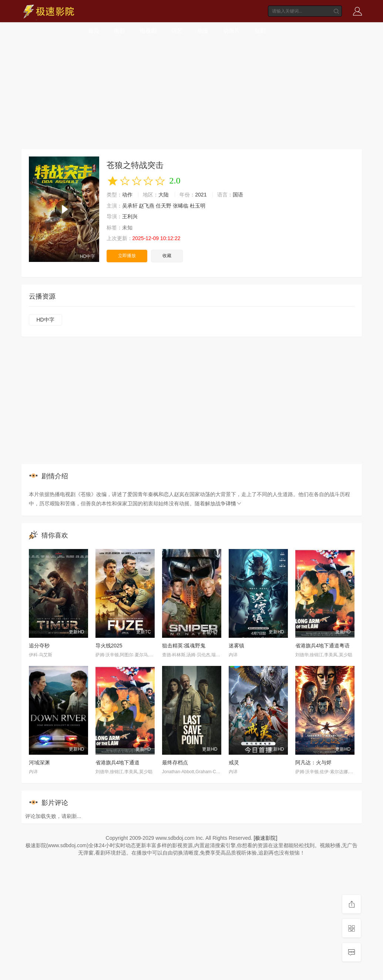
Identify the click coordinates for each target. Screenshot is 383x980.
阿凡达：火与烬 (313, 762)
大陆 (164, 195)
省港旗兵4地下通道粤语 (323, 646)
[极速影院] (266, 838)
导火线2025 (109, 646)
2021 (201, 195)
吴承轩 (130, 206)
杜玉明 (198, 206)
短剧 (260, 31)
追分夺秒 (39, 646)
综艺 (177, 31)
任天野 (164, 206)
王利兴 (130, 216)
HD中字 (46, 320)
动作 (127, 195)
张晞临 (181, 206)
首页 (94, 31)
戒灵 (234, 762)
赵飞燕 (147, 206)
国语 (238, 195)
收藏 (167, 256)
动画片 (231, 31)
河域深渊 (39, 762)
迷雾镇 (236, 646)
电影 (120, 31)
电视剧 (148, 31)
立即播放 (127, 256)
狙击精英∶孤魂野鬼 (184, 646)
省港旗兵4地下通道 (118, 762)
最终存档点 (175, 762)
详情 (234, 504)
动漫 (203, 31)
